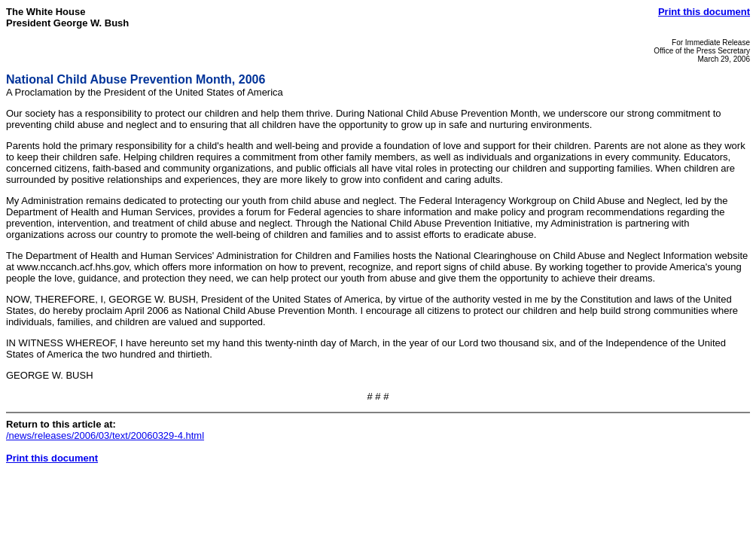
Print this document (704, 12)
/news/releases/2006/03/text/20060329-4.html (105, 435)
